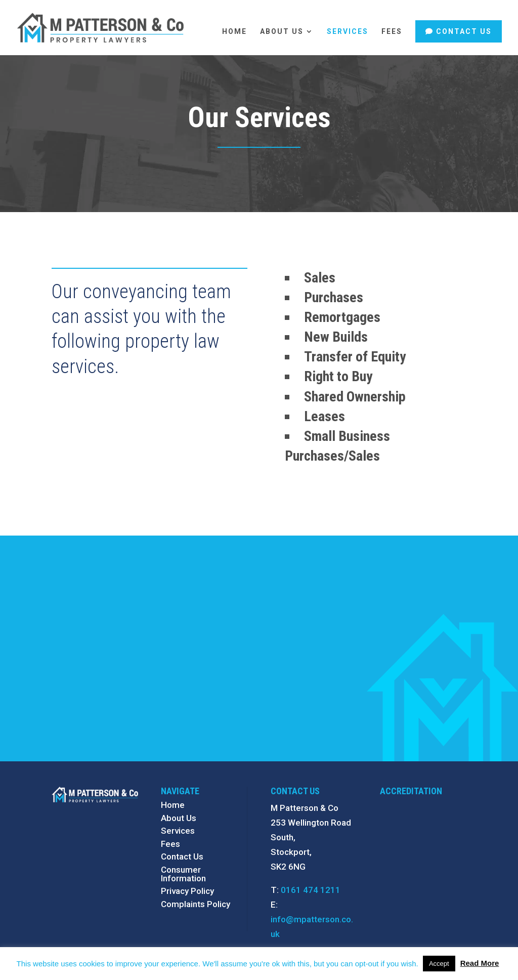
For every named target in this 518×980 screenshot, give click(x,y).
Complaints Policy (196, 904)
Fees (392, 32)
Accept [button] (439, 964)
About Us (282, 32)
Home (234, 32)
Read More (480, 963)
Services (348, 32)
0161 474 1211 (311, 890)
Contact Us (464, 31)
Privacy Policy (187, 891)
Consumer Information (183, 874)
